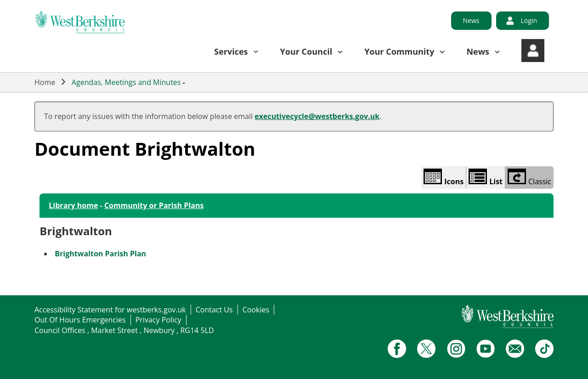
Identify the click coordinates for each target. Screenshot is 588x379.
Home (45, 82)
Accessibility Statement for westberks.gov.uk (110, 310)
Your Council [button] (306, 51)
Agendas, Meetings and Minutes (126, 82)
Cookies (256, 310)
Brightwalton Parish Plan (100, 254)
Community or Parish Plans (154, 205)
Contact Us (214, 310)
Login (529, 20)
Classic (529, 178)
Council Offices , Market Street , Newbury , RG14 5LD (124, 330)
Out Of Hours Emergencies (80, 320)
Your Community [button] (399, 51)
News (471, 20)
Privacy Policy (158, 320)
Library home (73, 205)
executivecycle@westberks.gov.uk (317, 116)
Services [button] (231, 51)
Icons (444, 178)
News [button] (478, 51)
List (486, 178)
